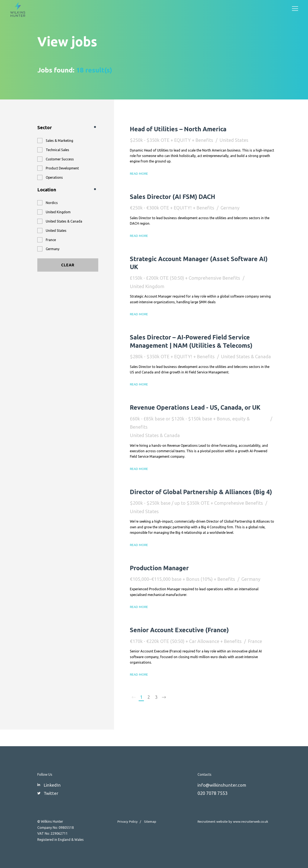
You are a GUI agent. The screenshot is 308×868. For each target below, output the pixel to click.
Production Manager (162, 584)
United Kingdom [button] (58, 212)
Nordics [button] (52, 203)
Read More (139, 173)
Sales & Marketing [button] (59, 141)
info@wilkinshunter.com (223, 785)
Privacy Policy (128, 821)
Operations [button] (54, 177)
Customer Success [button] (60, 159)
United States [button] (56, 231)
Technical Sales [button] (57, 150)
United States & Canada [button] (64, 221)
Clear (68, 265)
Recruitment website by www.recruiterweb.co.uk (233, 821)
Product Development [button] (62, 168)
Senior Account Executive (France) (185, 646)
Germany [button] (53, 249)
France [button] (51, 240)
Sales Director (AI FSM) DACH (177, 196)
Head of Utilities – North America (183, 129)
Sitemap (151, 821)
